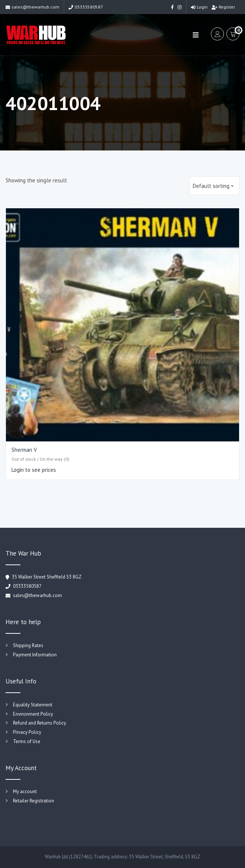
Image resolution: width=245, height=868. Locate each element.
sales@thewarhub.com (32, 7)
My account (25, 791)
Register (223, 7)
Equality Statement (33, 705)
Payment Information (35, 655)
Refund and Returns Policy (39, 723)
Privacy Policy (27, 732)
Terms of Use (27, 741)
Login (199, 7)
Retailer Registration (34, 801)
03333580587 (86, 7)
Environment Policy (33, 714)
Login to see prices (34, 470)
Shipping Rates (28, 645)
